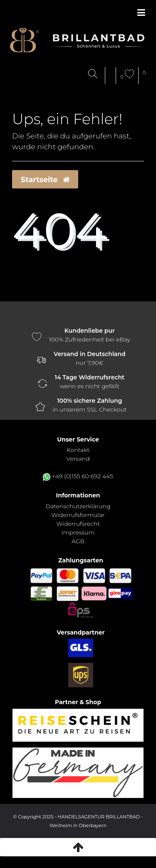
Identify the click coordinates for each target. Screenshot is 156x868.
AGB (78, 541)
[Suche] (95, 74)
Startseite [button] (45, 179)
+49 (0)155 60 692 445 (83, 476)
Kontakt (78, 450)
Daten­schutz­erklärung (78, 506)
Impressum (78, 532)
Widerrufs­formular (78, 515)
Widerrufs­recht (78, 524)
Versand (78, 459)
